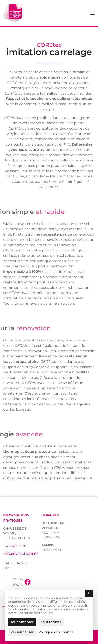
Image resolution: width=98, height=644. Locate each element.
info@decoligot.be (21, 554)
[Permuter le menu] (92, 13)
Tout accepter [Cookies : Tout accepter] (22, 622)
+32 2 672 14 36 (15, 546)
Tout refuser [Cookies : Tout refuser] (51, 622)
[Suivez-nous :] (28, 582)
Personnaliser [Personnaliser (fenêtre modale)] (22, 632)
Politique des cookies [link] (56, 632)
